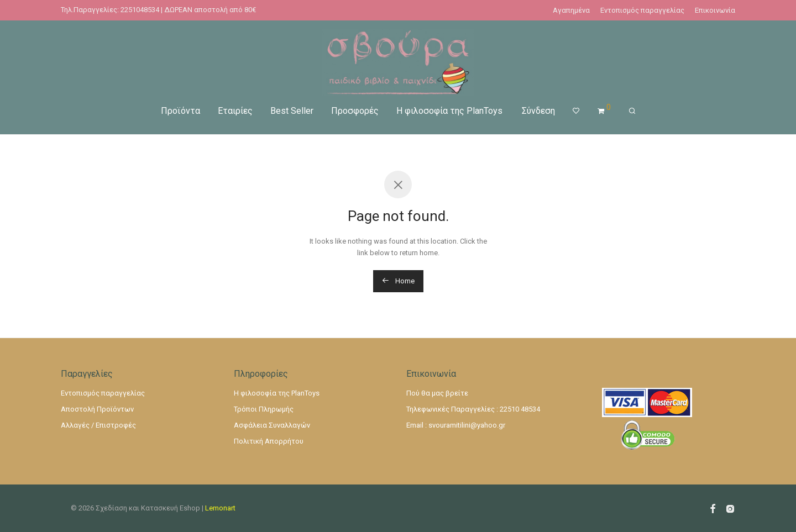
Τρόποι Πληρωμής (264, 409)
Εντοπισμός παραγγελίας (642, 10)
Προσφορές (355, 110)
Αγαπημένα (571, 10)
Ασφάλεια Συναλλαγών (272, 425)
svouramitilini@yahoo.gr (467, 425)
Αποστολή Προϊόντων (97, 409)
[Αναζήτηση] (632, 110)
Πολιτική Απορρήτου (269, 441)
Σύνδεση (538, 110)
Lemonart (220, 508)
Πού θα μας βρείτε (437, 393)
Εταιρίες (235, 110)
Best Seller (292, 110)
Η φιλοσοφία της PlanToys (449, 110)
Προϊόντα (180, 110)
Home (398, 281)
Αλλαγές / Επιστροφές (98, 425)
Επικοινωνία (715, 10)
